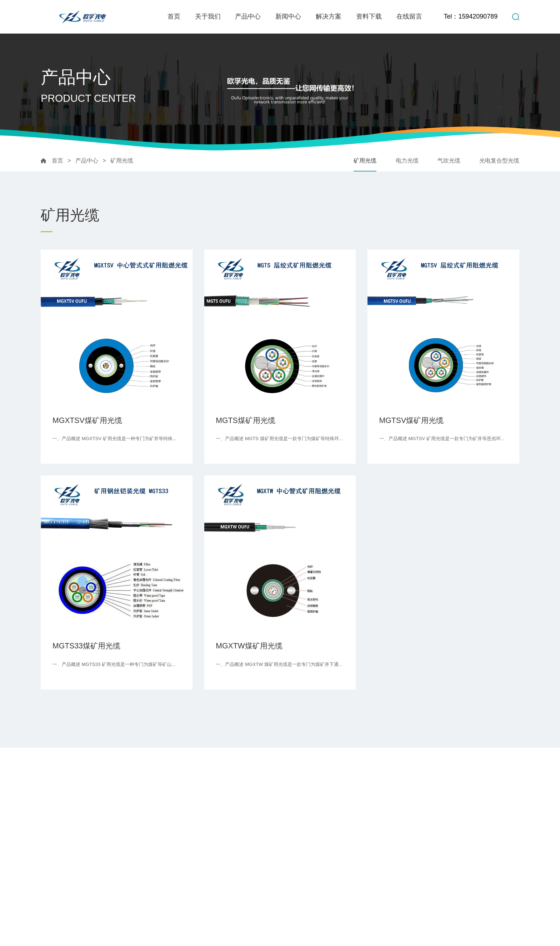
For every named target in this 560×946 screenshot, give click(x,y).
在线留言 (409, 16)
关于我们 (208, 16)
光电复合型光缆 (499, 160)
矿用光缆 (122, 160)
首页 (174, 16)
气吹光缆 (449, 160)
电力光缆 (407, 160)
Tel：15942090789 (471, 16)
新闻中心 (288, 16)
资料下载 (369, 16)
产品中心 (248, 16)
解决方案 (329, 16)
